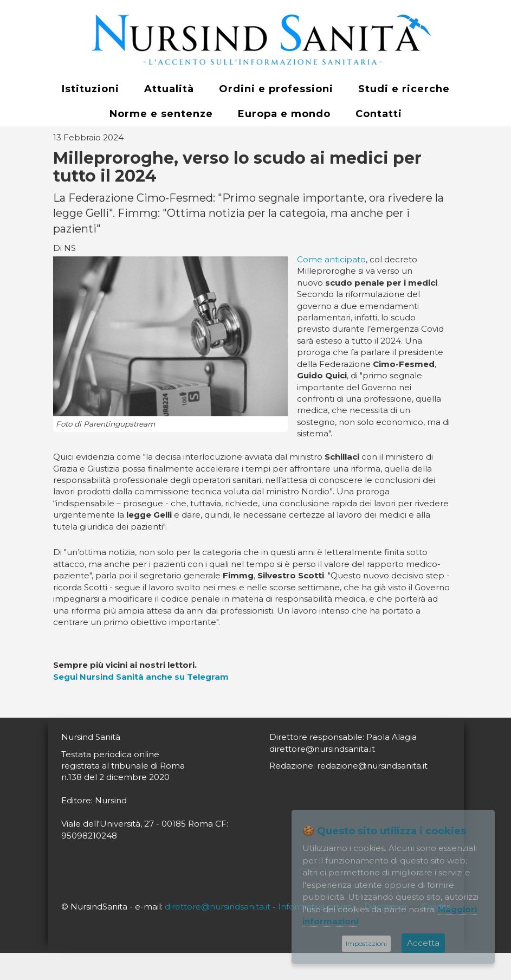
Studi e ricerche (404, 89)
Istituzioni (90, 89)
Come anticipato (331, 259)
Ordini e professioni (276, 89)
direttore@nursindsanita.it (218, 907)
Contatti (379, 114)
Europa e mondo (284, 114)
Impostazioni (366, 943)
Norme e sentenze (161, 114)
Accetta (423, 943)
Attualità (169, 89)
